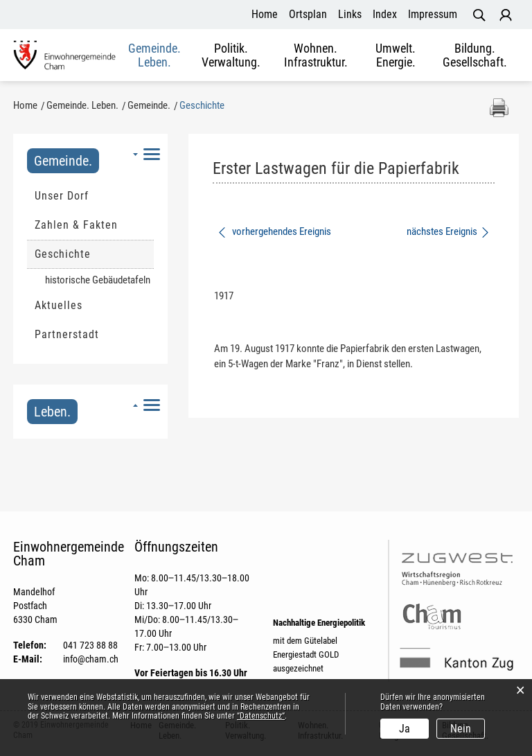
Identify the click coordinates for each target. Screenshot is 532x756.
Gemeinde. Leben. (154, 55)
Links (350, 14)
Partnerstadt (67, 334)
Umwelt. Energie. (396, 55)
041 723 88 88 (90, 645)
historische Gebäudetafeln (98, 280)
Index (385, 14)
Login (506, 15)
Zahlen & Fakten (76, 225)
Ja (405, 729)
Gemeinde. (63, 161)
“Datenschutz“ (261, 716)
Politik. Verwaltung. (231, 55)
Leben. (52, 412)
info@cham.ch (91, 659)
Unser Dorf (62, 196)
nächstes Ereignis (449, 231)
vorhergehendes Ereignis (274, 231)
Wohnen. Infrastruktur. (316, 55)
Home (265, 14)
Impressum (433, 14)
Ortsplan (308, 14)
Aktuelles (59, 305)
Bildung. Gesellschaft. (475, 55)
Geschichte (94, 254)
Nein (461, 729)
